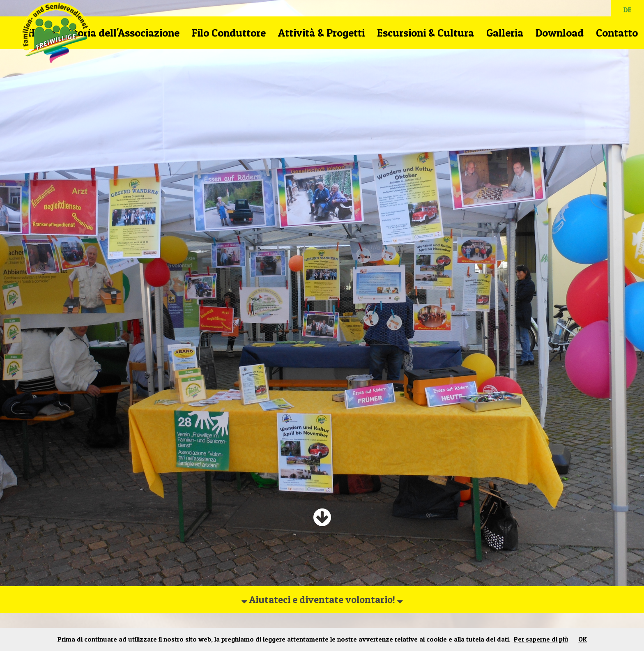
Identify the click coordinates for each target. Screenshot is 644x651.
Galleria (505, 33)
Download (560, 33)
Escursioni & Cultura (425, 33)
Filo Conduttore (229, 33)
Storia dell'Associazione (124, 33)
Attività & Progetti (321, 33)
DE (628, 10)
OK (583, 639)
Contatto (617, 33)
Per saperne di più (541, 639)
